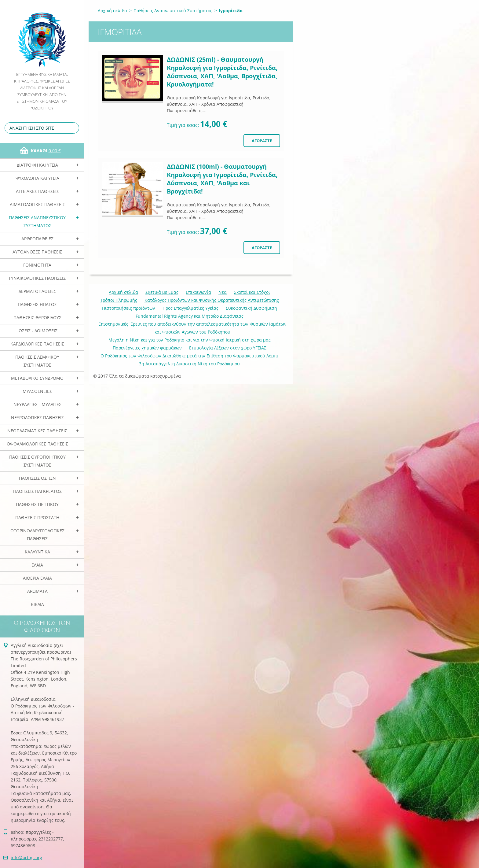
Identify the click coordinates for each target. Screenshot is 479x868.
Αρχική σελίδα (112, 11)
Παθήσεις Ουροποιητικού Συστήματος (37, 461)
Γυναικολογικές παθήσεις (37, 278)
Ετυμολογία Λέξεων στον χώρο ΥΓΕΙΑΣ (228, 348)
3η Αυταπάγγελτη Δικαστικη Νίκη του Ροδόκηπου (189, 364)
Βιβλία (37, 604)
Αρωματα (37, 591)
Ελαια (37, 565)
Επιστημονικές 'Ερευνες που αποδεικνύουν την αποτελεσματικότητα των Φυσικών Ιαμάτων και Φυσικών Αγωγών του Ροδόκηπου (192, 328)
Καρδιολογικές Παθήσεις (37, 344)
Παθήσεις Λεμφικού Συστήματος (37, 361)
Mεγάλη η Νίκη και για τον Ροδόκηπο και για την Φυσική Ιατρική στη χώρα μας (190, 340)
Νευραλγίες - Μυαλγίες (37, 404)
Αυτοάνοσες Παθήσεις (37, 252)
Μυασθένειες (37, 391)
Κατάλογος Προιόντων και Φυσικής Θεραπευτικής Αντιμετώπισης (212, 300)
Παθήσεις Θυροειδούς (37, 318)
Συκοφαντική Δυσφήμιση (251, 308)
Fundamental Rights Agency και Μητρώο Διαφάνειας (190, 316)
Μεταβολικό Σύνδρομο (37, 378)
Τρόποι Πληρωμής (119, 300)
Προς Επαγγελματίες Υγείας (190, 308)
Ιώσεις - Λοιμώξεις (37, 331)
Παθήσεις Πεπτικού (37, 504)
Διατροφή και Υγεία (37, 165)
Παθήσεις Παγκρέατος (37, 491)
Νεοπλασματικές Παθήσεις (37, 431)
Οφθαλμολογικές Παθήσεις (37, 444)
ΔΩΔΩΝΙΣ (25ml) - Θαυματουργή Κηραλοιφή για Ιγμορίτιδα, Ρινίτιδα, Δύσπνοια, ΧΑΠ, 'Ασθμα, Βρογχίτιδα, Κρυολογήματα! (222, 72)
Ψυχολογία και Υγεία (37, 178)
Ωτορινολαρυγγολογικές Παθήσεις (37, 535)
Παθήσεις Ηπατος (37, 304)
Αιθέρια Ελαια (37, 578)
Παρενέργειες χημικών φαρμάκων (147, 348)
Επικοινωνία (198, 292)
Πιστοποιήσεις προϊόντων (129, 308)
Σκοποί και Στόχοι (252, 292)
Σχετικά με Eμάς (162, 292)
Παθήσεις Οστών (37, 478)
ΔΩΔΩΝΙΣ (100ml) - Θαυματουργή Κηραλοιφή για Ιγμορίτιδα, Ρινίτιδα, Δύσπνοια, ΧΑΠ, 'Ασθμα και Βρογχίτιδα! (222, 179)
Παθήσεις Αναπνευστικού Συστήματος (37, 222)
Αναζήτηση (73, 128)
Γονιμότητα (37, 265)
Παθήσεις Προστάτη (37, 517)
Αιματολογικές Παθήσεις (37, 204)
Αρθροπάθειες (37, 239)
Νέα (223, 292)
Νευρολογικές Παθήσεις (37, 417)
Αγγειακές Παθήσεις (37, 191)
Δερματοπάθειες (37, 291)
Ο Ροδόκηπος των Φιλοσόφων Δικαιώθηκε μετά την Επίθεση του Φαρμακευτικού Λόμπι (189, 356)
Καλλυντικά (37, 552)
